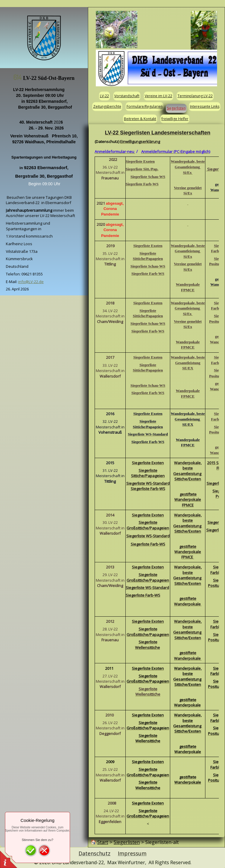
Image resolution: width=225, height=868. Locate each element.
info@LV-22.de (31, 282)
